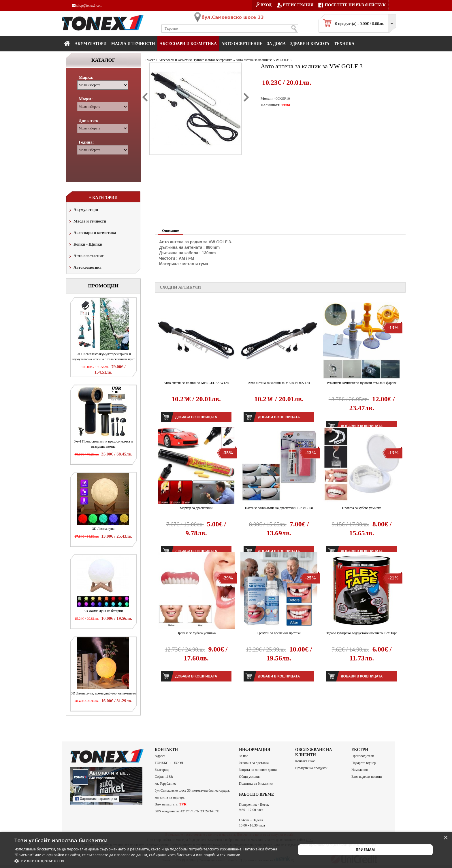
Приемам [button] (365, 850)
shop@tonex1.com (87, 5)
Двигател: (88, 120)
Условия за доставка (254, 763)
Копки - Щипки (85, 245)
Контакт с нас (305, 761)
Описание (170, 230)
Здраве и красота (310, 44)
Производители (363, 756)
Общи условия (250, 777)
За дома (276, 44)
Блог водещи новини (367, 777)
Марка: (86, 77)
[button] (151, 861)
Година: (86, 142)
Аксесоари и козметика (188, 44)
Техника (344, 44)
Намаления (360, 770)
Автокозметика (85, 268)
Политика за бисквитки (256, 784)
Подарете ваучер (364, 763)
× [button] (446, 838)
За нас (243, 756)
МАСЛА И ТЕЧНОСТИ (133, 44)
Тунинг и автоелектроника (213, 60)
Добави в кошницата (196, 417)
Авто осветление (242, 44)
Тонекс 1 (151, 60)
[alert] (226, 850)
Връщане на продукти (311, 768)
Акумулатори (91, 44)
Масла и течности (87, 222)
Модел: (86, 99)
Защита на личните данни (258, 770)
